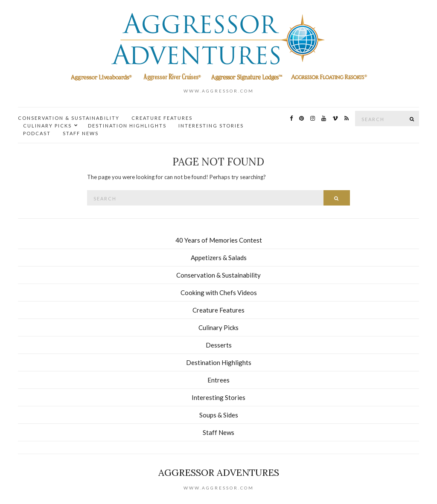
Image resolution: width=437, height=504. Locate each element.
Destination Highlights (127, 126)
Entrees (218, 380)
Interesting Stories (211, 126)
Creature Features (162, 118)
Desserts (219, 345)
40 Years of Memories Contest (219, 240)
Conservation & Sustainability (69, 118)
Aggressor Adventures (219, 472)
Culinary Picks (47, 126)
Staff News (81, 133)
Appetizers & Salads (219, 258)
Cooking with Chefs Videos (219, 293)
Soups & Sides (219, 415)
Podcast (37, 133)
